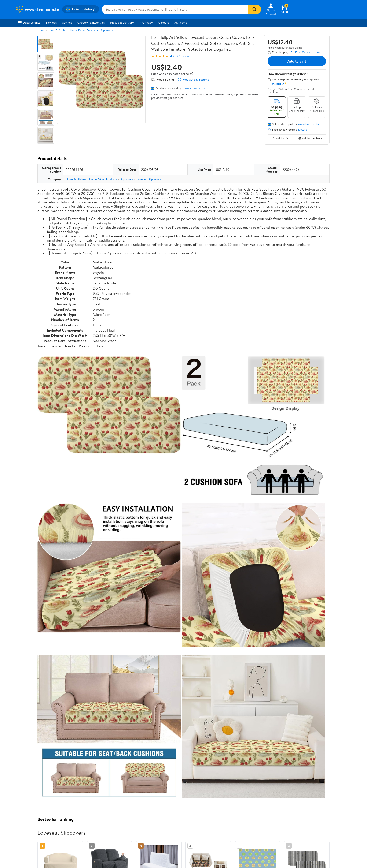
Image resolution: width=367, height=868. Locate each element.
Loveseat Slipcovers (149, 179)
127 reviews (183, 56)
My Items (181, 22)
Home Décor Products (84, 30)
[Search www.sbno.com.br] (175, 9)
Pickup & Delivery (122, 22)
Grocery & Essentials (91, 22)
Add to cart (297, 61)
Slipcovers (107, 30)
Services (51, 22)
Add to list (281, 138)
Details (303, 130)
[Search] (254, 9)
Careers (164, 22)
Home (41, 30)
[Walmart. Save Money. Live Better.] (37, 9)
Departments (29, 22)
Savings (67, 22)
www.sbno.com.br (194, 88)
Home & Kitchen (57, 30)
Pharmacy (146, 22)
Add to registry (310, 138)
